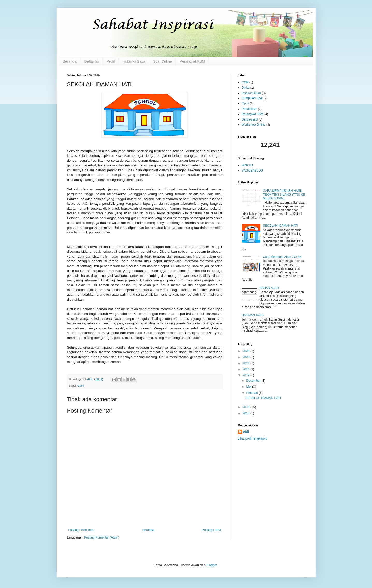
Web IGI (247, 165)
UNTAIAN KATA (253, 315)
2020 (246, 369)
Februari (252, 393)
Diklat (246, 88)
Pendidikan (249, 109)
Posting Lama (211, 530)
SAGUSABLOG (253, 171)
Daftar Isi (91, 61)
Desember (254, 381)
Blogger (212, 565)
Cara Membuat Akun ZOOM (282, 257)
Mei (249, 387)
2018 (246, 407)
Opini (81, 386)
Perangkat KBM (192, 61)
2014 (246, 413)
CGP (245, 82)
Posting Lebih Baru (81, 530)
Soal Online (162, 61)
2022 (246, 363)
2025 (246, 351)
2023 (246, 357)
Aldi (246, 432)
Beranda (70, 61)
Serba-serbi (250, 119)
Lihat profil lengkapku (253, 438)
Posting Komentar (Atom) (102, 537)
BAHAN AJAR (269, 288)
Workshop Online (254, 125)
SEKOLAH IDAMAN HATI (280, 226)
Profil (111, 61)
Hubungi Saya (134, 61)
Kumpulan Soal (252, 98)
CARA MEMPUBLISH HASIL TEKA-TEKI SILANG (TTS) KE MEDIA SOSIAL (284, 194)
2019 (246, 375)
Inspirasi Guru (251, 93)
